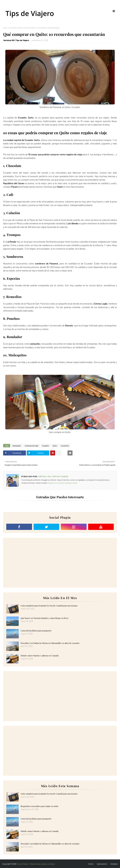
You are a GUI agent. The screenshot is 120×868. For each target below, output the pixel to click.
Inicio (5, 28)
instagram (68, 483)
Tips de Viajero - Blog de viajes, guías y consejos (36, 864)
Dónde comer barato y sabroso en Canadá (40, 655)
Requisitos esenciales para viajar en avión (39, 806)
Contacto (114, 864)
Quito (55, 446)
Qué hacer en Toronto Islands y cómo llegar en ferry (45, 618)
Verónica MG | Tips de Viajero (16, 40)
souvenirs (13, 28)
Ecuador (46, 446)
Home (91, 864)
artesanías (17, 446)
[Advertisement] (60, 563)
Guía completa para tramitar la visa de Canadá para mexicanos (49, 606)
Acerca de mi (102, 864)
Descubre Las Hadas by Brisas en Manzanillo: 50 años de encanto (50, 643)
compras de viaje (31, 446)
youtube (61, 483)
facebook (52, 483)
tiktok (75, 483)
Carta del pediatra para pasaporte (36, 631)
